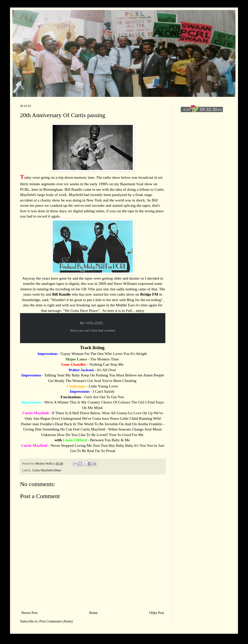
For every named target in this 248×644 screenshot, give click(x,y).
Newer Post (29, 613)
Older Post (157, 613)
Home (93, 613)
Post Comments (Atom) (56, 621)
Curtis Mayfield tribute (47, 470)
